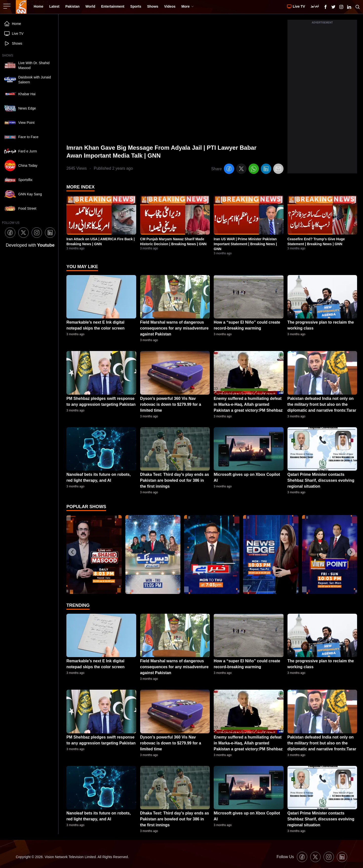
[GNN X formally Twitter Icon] (333, 7)
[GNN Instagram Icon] (341, 7)
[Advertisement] (322, 99)
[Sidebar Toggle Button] (7, 6)
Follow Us (285, 857)
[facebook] (229, 170)
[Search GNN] (358, 7)
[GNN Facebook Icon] (325, 7)
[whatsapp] (254, 170)
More (188, 6)
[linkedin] (266, 170)
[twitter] (241, 170)
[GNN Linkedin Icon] (349, 7)
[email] (278, 170)
